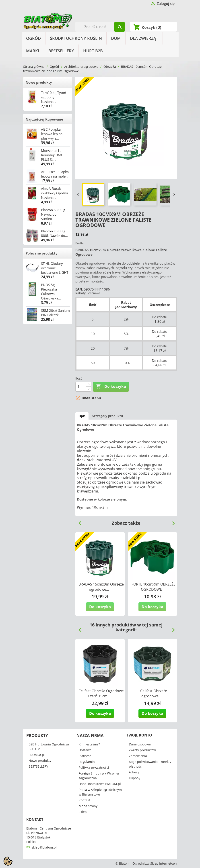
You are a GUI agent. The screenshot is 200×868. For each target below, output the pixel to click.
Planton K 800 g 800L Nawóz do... (54, 233)
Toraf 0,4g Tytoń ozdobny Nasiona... (54, 97)
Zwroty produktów (142, 750)
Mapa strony (88, 806)
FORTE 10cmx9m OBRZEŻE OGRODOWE (154, 587)
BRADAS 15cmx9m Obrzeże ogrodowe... (101, 587)
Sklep (83, 812)
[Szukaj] (100, 27)
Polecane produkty (42, 253)
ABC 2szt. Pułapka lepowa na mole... (55, 174)
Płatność (85, 756)
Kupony (135, 778)
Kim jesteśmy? (89, 744)
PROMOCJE (37, 755)
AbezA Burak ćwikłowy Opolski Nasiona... (55, 193)
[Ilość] (81, 387)
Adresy (134, 772)
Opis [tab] (82, 416)
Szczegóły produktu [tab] (108, 416)
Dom (116, 38)
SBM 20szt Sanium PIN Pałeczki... (55, 313)
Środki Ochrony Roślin (76, 38)
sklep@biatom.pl (44, 847)
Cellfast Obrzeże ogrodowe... (154, 693)
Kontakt (84, 800)
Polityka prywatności (94, 767)
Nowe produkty (39, 82)
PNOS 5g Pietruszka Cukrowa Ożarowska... (51, 291)
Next (172, 522)
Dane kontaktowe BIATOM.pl (100, 784)
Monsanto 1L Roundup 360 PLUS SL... (52, 155)
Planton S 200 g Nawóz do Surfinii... (53, 214)
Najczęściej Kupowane (44, 119)
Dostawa (85, 750)
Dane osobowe (140, 744)
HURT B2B (93, 51)
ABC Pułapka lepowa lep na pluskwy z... (52, 134)
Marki (33, 51)
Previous (78, 522)
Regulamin (87, 762)
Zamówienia (138, 756)
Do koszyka (111, 386)
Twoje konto (139, 735)
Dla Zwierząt (144, 38)
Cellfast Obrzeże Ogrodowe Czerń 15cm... (101, 693)
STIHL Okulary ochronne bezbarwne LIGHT (55, 268)
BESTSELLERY (61, 51)
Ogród (33, 38)
